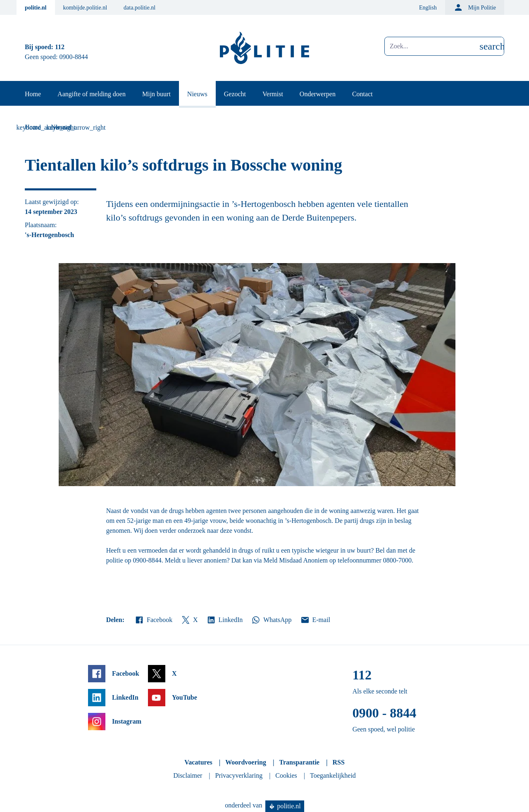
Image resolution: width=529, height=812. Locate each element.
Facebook (153, 620)
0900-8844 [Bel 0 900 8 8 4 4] (74, 57)
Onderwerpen (318, 94)
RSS (338, 762)
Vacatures (198, 762)
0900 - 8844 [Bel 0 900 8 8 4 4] (385, 713)
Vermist (273, 94)
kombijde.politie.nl (85, 8)
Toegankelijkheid (333, 775)
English (428, 8)
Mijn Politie (475, 7)
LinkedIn (225, 620)
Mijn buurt (156, 94)
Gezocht (235, 94)
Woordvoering (246, 762)
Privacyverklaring (239, 775)
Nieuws (197, 94)
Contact (362, 94)
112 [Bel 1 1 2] (60, 47)
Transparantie (299, 762)
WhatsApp (271, 620)
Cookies (286, 775)
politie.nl (36, 8)
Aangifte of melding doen (92, 94)
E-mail (315, 620)
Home (33, 94)
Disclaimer (188, 775)
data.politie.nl (139, 8)
